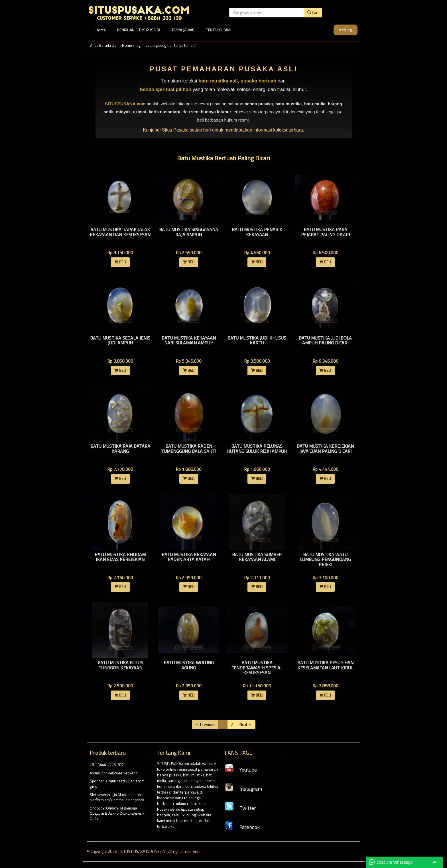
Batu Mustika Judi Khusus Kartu (257, 340)
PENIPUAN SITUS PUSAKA (139, 30)
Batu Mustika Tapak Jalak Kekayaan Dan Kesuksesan (120, 232)
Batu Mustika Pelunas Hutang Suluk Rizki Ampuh (257, 449)
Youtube (241, 770)
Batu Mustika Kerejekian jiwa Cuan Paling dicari (325, 449)
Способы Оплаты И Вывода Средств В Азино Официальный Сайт (117, 813)
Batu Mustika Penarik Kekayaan (257, 232)
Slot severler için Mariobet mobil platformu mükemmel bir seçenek (117, 797)
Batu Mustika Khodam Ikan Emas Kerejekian (120, 557)
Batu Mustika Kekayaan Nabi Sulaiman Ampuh (189, 340)
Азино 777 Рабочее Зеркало (114, 773)
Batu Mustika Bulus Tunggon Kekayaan (120, 665)
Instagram (243, 789)
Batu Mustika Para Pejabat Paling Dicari (325, 232)
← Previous (205, 724)
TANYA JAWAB (183, 30)
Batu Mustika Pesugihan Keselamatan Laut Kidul (325, 665)
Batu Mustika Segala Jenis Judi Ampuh (120, 340)
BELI (120, 262)
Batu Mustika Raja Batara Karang (120, 449)
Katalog (346, 30)
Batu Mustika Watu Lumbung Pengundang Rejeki (325, 559)
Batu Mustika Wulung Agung (189, 665)
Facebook (242, 827)
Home (101, 30)
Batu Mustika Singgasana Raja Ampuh (189, 232)
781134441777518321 (108, 765)
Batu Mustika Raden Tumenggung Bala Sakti (189, 449)
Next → (246, 724)
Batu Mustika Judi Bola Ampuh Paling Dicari (325, 340)
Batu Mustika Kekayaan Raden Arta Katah (189, 557)
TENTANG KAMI (219, 30)
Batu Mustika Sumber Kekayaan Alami (257, 557)
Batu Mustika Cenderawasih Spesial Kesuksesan (257, 668)
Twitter (240, 808)
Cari (313, 12)
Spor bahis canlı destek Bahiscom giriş (117, 784)
